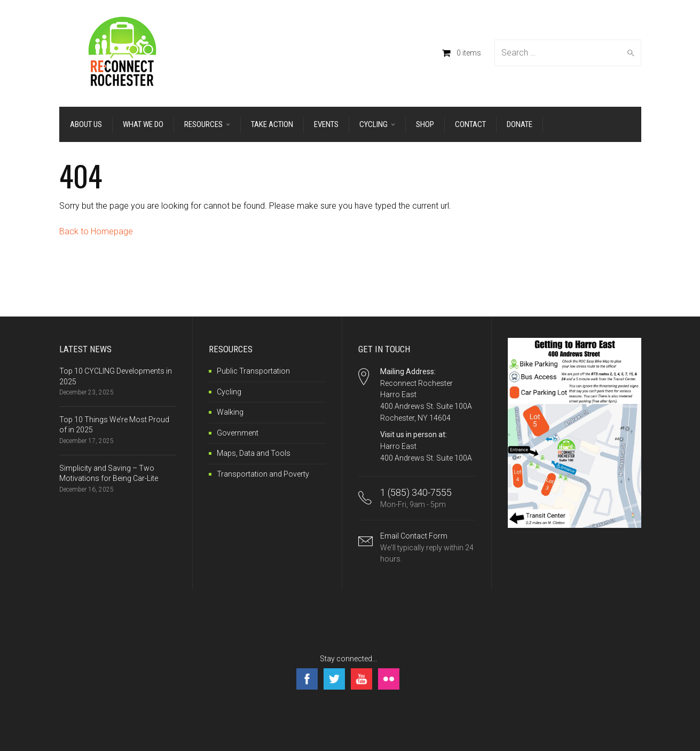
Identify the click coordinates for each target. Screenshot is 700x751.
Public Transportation (253, 371)
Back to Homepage (96, 231)
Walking (230, 412)
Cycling (229, 392)
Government (238, 433)
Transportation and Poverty (263, 474)
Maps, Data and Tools (254, 453)
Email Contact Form (428, 548)
